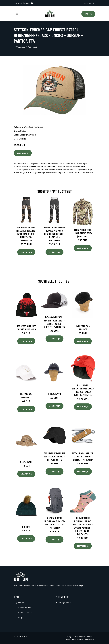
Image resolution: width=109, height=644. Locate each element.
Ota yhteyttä (79, 637)
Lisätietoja (23, 153)
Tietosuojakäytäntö (75, 640)
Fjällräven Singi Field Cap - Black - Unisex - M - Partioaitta (54, 457)
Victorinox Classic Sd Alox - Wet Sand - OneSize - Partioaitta (83, 457)
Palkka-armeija (25, 612)
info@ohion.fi (89, 3)
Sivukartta (90, 640)
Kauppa (88, 14)
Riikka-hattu (55, 394)
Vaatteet (21, 47)
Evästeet (90, 637)
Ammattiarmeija (25, 608)
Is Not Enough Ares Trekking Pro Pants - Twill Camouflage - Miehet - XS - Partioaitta (26, 234)
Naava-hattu (26, 462)
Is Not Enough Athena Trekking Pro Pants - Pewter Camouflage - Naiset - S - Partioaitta (55, 234)
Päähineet (32, 47)
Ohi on (21, 603)
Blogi (21, 617)
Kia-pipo (26, 527)
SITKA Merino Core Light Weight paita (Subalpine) (83, 233)
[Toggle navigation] (17, 14)
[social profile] (32, 3)
